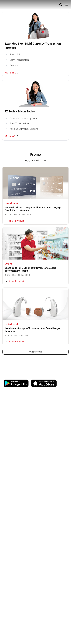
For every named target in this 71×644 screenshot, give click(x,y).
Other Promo (36, 352)
